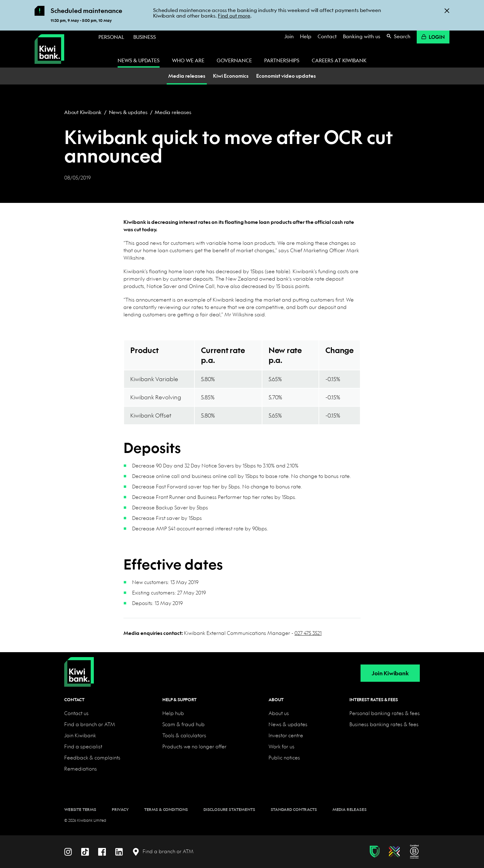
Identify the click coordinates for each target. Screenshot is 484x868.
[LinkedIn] (119, 851)
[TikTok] (85, 851)
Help (306, 36)
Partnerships (282, 60)
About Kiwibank (83, 112)
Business (145, 37)
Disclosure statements (229, 809)
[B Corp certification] (414, 852)
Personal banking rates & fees (385, 713)
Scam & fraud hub (184, 724)
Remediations (81, 769)
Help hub (173, 713)
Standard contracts (294, 809)
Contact (327, 36)
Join (289, 36)
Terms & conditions (166, 809)
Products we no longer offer (194, 746)
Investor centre (286, 735)
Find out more (234, 16)
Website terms (80, 809)
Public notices (284, 757)
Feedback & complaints (92, 757)
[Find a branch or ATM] (163, 852)
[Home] (79, 667)
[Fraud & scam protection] (375, 852)
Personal (111, 37)
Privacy (120, 809)
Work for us (282, 746)
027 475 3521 (308, 633)
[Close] (447, 10)
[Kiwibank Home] (49, 49)
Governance (234, 60)
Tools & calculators (184, 735)
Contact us (76, 713)
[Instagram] (68, 851)
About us (279, 713)
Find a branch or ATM (90, 724)
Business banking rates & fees (384, 724)
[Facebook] (102, 851)
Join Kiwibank (390, 673)
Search (398, 36)
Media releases (173, 112)
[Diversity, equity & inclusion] (394, 852)
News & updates (139, 60)
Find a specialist (83, 746)
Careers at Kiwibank (339, 60)
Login (433, 37)
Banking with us (362, 36)
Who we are (188, 60)
